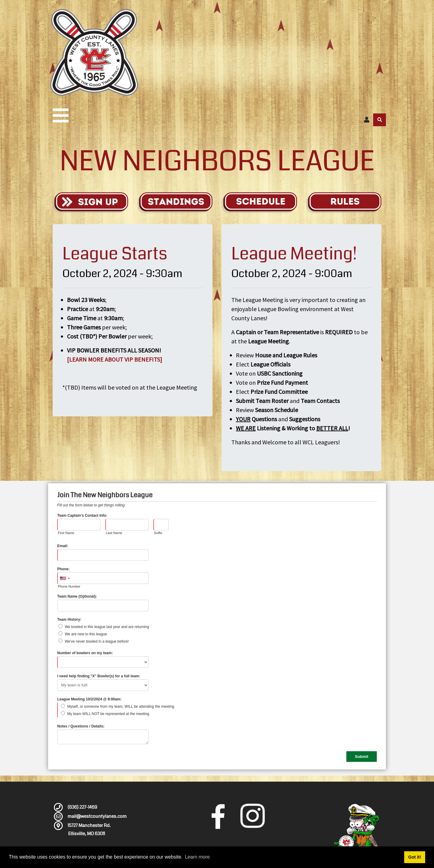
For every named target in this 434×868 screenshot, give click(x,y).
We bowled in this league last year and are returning (107, 627)
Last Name (114, 533)
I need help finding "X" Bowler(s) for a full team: (99, 676)
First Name (66, 533)
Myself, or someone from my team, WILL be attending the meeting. (121, 707)
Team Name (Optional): (77, 596)
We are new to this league (86, 634)
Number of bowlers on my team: (85, 653)
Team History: (69, 620)
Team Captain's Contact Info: (82, 516)
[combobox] (65, 578)
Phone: (63, 569)
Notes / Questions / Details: (81, 726)
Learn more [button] (197, 857)
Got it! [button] (415, 857)
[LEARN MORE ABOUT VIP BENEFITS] (115, 359)
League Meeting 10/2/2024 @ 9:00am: (89, 699)
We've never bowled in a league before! (97, 641)
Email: (63, 546)
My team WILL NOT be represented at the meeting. (109, 714)
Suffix (158, 533)
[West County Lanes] (94, 52)
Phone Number (69, 586)
